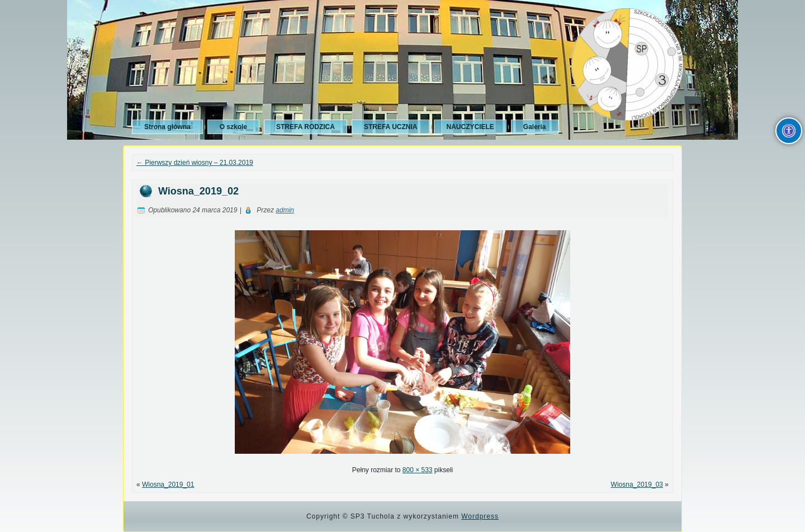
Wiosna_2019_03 (637, 484)
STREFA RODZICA (306, 127)
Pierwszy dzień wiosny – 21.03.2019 (195, 163)
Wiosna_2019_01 (168, 484)
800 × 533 (418, 470)
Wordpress (480, 516)
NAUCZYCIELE (470, 127)
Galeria (535, 127)
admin (285, 210)
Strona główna (167, 127)
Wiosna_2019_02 (198, 191)
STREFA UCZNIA (391, 127)
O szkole (233, 127)
